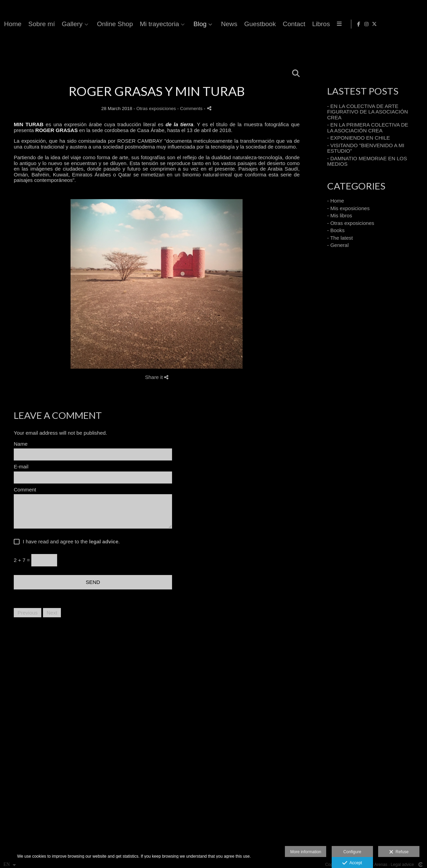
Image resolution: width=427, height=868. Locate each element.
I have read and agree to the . (70, 542)
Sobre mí (175, 24)
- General (338, 245)
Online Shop (248, 24)
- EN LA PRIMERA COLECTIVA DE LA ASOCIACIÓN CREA (368, 128)
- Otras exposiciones (351, 223)
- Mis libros (340, 215)
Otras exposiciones (156, 108)
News (362, 24)
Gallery (205, 24)
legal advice (104, 541)
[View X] (416, 24)
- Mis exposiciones (348, 208)
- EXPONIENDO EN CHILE (359, 138)
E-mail (21, 467)
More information (306, 852)
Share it (157, 377)
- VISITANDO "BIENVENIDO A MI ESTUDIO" (366, 148)
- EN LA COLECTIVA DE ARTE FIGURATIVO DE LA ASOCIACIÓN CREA (368, 112)
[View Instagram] (408, 24)
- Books (336, 230)
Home (146, 24)
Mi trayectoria (292, 24)
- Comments (190, 108)
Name (21, 444)
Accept (352, 863)
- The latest (340, 238)
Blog (333, 24)
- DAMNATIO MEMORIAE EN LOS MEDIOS (367, 161)
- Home (336, 201)
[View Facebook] (401, 24)
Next (52, 613)
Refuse (399, 852)
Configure (352, 852)
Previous (28, 613)
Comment (25, 490)
